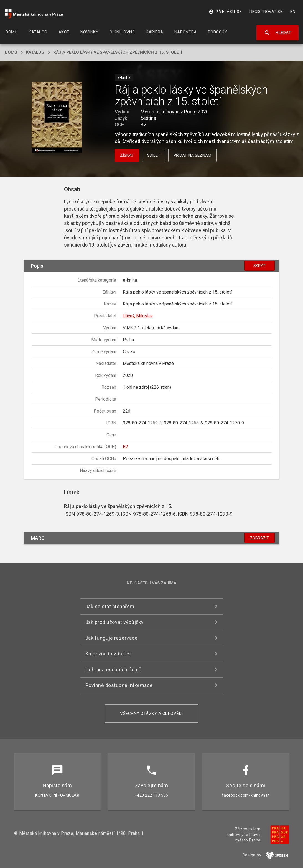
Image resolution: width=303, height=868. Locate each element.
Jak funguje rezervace (112, 638)
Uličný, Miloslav (138, 316)
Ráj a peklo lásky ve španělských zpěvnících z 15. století (118, 52)
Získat (127, 155)
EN (293, 12)
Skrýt (259, 266)
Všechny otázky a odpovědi (151, 714)
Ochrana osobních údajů (114, 669)
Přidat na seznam (192, 155)
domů (11, 52)
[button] (57, 118)
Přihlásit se (225, 12)
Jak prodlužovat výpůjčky (115, 622)
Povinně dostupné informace (119, 685)
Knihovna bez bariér (108, 654)
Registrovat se (266, 12)
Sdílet (154, 155)
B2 (125, 447)
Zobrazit (259, 538)
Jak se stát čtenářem (110, 606)
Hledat (278, 33)
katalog (35, 52)
